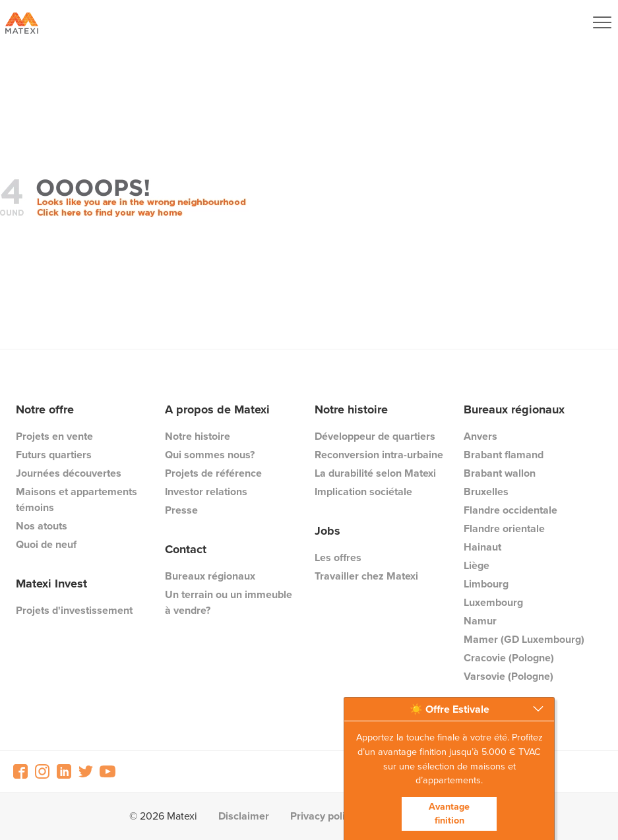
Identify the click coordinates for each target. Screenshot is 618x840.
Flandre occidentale (510, 510)
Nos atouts (42, 526)
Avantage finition (449, 814)
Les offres (338, 557)
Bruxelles (486, 492)
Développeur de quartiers (375, 436)
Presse (181, 510)
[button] (449, 709)
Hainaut (482, 547)
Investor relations (206, 492)
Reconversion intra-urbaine (379, 455)
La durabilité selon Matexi (375, 473)
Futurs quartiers (54, 455)
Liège (477, 565)
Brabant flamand (504, 455)
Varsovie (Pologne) (509, 676)
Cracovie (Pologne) (509, 658)
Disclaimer (244, 816)
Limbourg (486, 584)
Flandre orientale (504, 528)
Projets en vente (54, 436)
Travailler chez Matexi (366, 576)
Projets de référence (213, 473)
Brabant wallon (500, 473)
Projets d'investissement (74, 610)
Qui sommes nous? (210, 455)
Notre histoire (198, 436)
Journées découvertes (69, 473)
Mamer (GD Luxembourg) (524, 639)
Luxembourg (493, 602)
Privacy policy (323, 816)
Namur (480, 621)
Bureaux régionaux (210, 576)
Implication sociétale (363, 492)
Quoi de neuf (46, 544)
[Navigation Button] (602, 22)
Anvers (480, 436)
